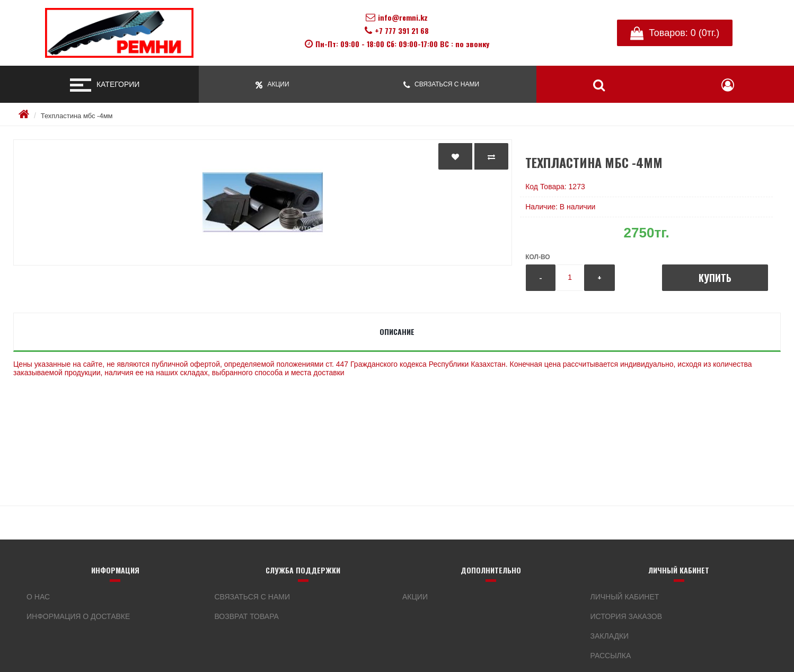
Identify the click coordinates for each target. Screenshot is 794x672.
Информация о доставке (78, 616)
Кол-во (537, 257)
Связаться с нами (253, 597)
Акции (415, 597)
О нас (38, 597)
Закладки (610, 636)
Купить (715, 278)
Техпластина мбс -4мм (77, 116)
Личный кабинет (625, 597)
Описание (397, 331)
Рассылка (611, 656)
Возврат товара (247, 616)
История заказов (627, 616)
